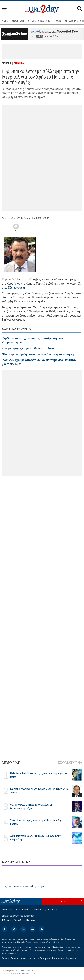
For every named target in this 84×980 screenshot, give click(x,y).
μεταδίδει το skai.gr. (14, 288)
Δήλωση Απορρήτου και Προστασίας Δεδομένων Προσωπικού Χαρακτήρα (39, 958)
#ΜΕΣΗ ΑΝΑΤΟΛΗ (13, 21)
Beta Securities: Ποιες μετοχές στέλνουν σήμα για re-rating (39, 775)
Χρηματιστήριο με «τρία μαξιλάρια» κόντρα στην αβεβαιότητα (36, 838)
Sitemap (36, 910)
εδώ (40, 36)
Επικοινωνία (22, 910)
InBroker (56, 942)
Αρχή (63, 901)
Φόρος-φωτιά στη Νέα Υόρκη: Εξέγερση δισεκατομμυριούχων (31, 806)
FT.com (6, 921)
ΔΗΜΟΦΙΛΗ (11, 763)
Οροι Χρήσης (51, 910)
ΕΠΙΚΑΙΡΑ (19, 63)
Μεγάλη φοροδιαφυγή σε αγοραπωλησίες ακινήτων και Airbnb (40, 791)
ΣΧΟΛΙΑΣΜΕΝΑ (70, 763)
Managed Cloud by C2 (27, 973)
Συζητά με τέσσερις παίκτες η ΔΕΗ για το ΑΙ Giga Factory (36, 822)
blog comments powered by (23, 886)
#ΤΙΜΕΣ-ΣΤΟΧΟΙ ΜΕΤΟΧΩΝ (44, 21)
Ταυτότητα (7, 910)
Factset (31, 921)
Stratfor (19, 921)
